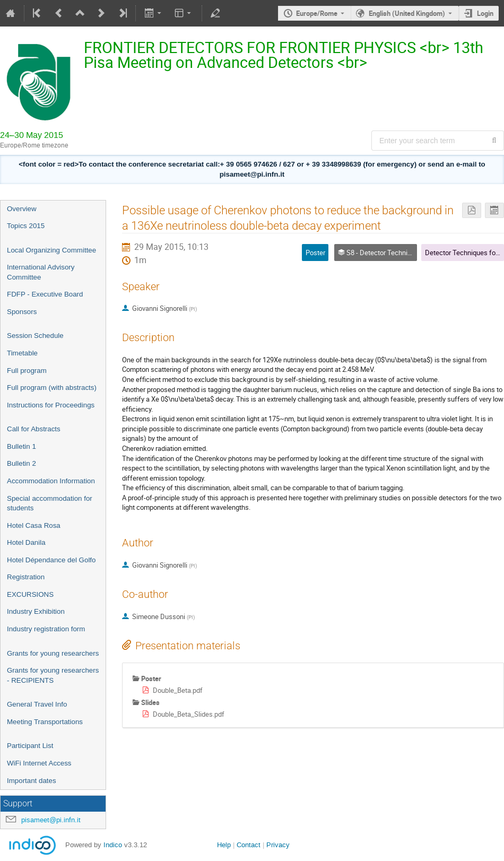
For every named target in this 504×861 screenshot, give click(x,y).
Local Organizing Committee (51, 250)
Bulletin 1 (21, 446)
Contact (249, 845)
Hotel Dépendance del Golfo (51, 560)
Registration (26, 577)
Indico (113, 845)
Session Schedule (35, 336)
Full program (27, 371)
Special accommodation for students (50, 503)
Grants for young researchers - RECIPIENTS (53, 675)
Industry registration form (46, 629)
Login (485, 13)
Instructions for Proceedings (51, 405)
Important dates (32, 781)
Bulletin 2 (21, 463)
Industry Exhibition (36, 611)
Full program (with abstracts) (52, 388)
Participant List (30, 746)
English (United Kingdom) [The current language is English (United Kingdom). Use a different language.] (407, 13)
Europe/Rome (317, 13)
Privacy (278, 845)
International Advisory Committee (41, 272)
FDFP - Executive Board (45, 294)
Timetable (22, 353)
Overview (22, 209)
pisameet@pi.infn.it (51, 820)
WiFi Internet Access (39, 763)
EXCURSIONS (30, 594)
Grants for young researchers (53, 653)
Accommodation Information (51, 481)
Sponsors (22, 312)
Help (224, 845)
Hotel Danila (26, 542)
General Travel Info (37, 704)
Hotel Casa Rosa (34, 525)
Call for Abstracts (34, 429)
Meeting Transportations (45, 722)
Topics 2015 (26, 226)
